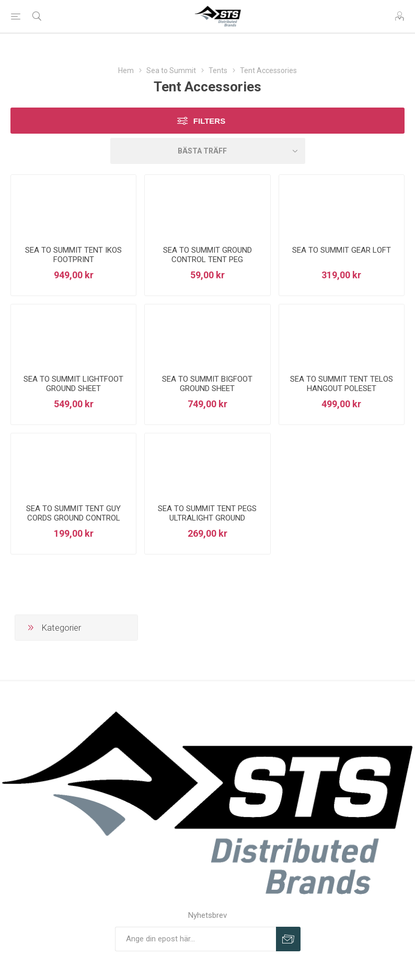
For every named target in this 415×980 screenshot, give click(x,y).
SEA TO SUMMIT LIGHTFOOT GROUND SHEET (73, 384)
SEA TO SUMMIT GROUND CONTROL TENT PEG (208, 255)
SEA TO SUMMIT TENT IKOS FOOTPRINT (73, 255)
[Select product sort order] (208, 151)
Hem (126, 70)
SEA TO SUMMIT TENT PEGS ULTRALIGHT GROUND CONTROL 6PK (207, 518)
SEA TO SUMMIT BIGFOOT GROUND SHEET (207, 384)
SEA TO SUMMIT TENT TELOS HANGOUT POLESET (342, 384)
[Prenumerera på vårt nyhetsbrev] (195, 939)
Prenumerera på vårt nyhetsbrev (288, 939)
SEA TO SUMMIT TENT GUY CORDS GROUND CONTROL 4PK (73, 518)
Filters (209, 121)
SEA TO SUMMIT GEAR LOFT (342, 250)
